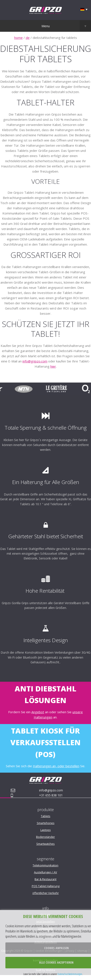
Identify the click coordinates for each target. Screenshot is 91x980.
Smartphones (46, 823)
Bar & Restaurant (45, 879)
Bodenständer (45, 837)
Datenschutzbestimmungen (70, 974)
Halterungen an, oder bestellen (56, 766)
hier (53, 366)
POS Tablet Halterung (46, 886)
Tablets (46, 816)
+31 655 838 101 (51, 795)
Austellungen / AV (45, 872)
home (18, 38)
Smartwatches (45, 844)
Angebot (38, 712)
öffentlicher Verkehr (46, 893)
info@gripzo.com (35, 361)
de (28, 38)
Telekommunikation (45, 865)
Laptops (46, 830)
